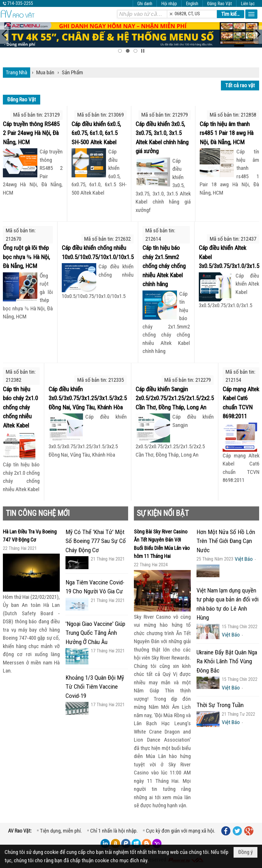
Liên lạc (248, 4)
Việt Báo (244, 559)
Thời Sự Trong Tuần (220, 705)
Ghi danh (145, 4)
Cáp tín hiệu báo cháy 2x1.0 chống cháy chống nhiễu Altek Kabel (20, 407)
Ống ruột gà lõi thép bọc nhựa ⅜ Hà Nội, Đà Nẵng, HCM (26, 257)
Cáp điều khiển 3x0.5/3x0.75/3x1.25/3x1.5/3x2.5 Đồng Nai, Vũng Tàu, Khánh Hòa (88, 398)
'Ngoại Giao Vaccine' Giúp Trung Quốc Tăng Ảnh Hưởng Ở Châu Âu (95, 633)
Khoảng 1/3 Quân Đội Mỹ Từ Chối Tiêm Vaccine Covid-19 (95, 687)
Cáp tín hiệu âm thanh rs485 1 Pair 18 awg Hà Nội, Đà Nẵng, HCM (227, 133)
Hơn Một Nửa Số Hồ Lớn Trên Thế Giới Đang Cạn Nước (226, 541)
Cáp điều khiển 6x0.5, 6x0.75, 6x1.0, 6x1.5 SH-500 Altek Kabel (96, 133)
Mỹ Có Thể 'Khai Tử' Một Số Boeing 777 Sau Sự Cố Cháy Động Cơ (96, 541)
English (192, 4)
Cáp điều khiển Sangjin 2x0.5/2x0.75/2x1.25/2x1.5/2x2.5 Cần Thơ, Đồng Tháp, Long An (175, 398)
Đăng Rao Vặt (219, 4)
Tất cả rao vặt (240, 85)
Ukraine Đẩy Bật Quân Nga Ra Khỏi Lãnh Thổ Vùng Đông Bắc (227, 661)
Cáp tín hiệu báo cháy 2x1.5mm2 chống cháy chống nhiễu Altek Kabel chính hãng (164, 266)
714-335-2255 (20, 3)
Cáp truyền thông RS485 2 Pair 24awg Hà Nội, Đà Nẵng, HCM (31, 133)
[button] (251, 14)
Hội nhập (169, 4)
